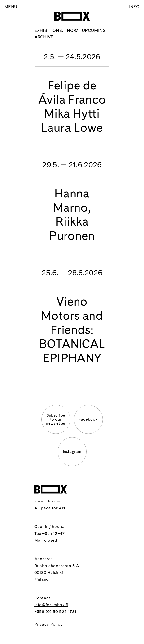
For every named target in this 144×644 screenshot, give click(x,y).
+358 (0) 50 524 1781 (55, 612)
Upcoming (94, 30)
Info (134, 6)
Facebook (88, 419)
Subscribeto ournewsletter (56, 419)
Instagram (72, 452)
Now (73, 30)
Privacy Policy (49, 624)
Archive (44, 37)
